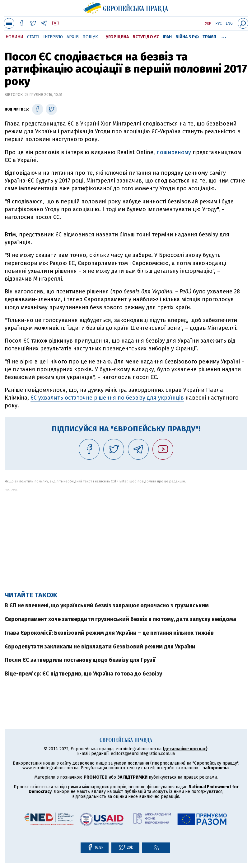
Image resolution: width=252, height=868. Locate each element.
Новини (14, 37)
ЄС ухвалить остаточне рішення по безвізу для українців (107, 398)
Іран (167, 37)
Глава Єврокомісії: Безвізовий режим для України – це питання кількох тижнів (109, 633)
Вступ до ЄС (146, 37)
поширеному (174, 152)
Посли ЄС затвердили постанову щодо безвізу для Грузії (80, 660)
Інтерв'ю (53, 37)
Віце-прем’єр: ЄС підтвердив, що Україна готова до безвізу (83, 674)
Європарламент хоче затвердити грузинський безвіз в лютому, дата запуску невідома (120, 619)
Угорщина (117, 37)
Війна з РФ (187, 37)
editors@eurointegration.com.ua (143, 754)
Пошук (90, 37)
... (224, 36)
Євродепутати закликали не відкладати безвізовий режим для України (100, 647)
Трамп (209, 37)
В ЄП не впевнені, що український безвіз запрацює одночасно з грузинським (107, 605)
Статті (33, 37)
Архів (73, 37)
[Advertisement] (126, 535)
